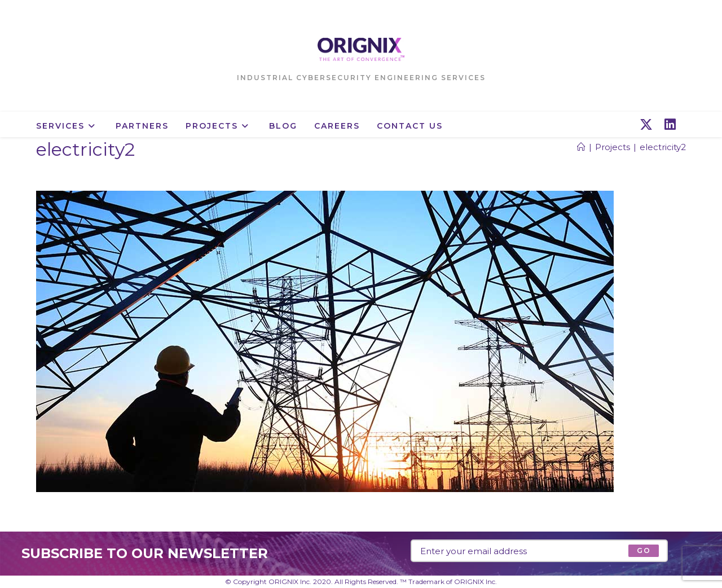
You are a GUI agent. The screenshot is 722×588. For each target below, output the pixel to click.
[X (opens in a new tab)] (646, 125)
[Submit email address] (643, 551)
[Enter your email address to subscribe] (539, 551)
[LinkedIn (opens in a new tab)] (670, 125)
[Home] (581, 147)
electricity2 (663, 147)
